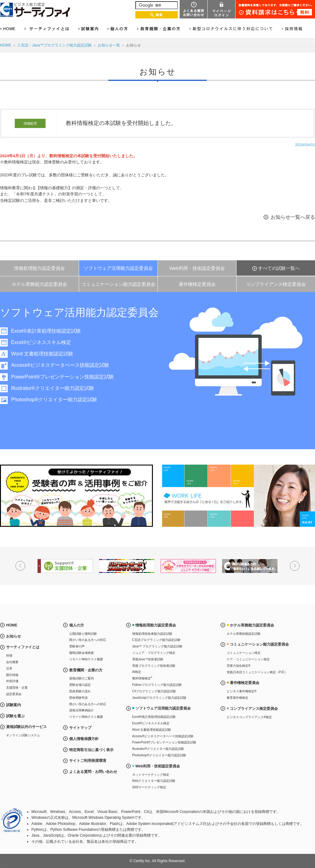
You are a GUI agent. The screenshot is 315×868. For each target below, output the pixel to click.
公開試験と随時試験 (83, 634)
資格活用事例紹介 (82, 710)
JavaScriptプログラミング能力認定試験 (159, 698)
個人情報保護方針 (84, 739)
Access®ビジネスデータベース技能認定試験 (60, 365)
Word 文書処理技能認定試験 (42, 354)
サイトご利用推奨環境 (88, 761)
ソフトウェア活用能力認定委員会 (118, 268)
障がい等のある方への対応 (88, 640)
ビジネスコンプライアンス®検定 (249, 717)
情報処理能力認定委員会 (40, 268)
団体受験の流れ (80, 691)
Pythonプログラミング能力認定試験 (157, 685)
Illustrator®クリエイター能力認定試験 (53, 388)
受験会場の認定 (80, 685)
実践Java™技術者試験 (148, 659)
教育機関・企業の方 (86, 670)
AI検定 (137, 672)
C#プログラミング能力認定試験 (154, 691)
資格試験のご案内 (82, 678)
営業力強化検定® (239, 666)
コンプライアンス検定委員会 (276, 284)
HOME (6, 45)
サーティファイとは (23, 647)
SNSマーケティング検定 (149, 787)
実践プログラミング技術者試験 (154, 666)
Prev (20, 566)
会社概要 (12, 662)
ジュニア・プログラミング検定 (154, 653)
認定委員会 (14, 694)
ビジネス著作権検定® (242, 691)
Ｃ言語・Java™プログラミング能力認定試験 (54, 45)
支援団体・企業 (17, 688)
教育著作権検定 (237, 698)
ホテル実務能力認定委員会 (39, 284)
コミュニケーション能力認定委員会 (118, 284)
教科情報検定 (142, 678)
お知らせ (14, 636)
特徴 (9, 656)
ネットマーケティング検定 (151, 775)
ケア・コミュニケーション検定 (248, 659)
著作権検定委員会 (197, 284)
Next (295, 566)
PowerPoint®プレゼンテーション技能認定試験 (62, 377)
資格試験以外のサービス (26, 727)
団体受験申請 (78, 698)
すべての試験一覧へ (279, 268)
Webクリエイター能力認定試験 (154, 781)
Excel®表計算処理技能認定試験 (46, 331)
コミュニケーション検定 (244, 653)
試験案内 (14, 705)
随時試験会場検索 (82, 653)
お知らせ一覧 (109, 45)
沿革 (9, 668)
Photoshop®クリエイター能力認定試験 (54, 400)
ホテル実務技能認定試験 (244, 634)
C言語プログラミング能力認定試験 (156, 640)
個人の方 (77, 625)
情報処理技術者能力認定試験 (152, 634)
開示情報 (12, 675)
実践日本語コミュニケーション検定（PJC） (257, 672)
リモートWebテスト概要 (86, 659)
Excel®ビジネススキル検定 (41, 342)
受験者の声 (77, 646)
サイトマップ (80, 728)
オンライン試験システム (23, 735)
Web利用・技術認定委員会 (197, 268)
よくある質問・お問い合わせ (93, 772)
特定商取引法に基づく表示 (91, 750)
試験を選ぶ (15, 716)
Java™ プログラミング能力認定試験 (157, 646)
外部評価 (12, 681)
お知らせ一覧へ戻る (293, 217)
